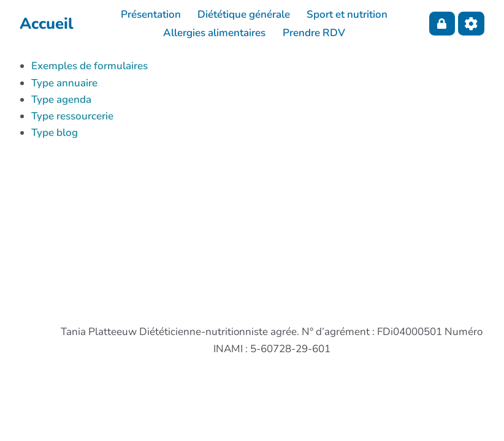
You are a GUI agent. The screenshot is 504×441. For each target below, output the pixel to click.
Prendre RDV (314, 33)
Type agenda (61, 100)
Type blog (55, 133)
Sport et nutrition (347, 14)
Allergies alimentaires (214, 33)
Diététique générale (244, 14)
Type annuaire (64, 83)
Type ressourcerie (72, 116)
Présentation (151, 14)
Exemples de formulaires (90, 66)
